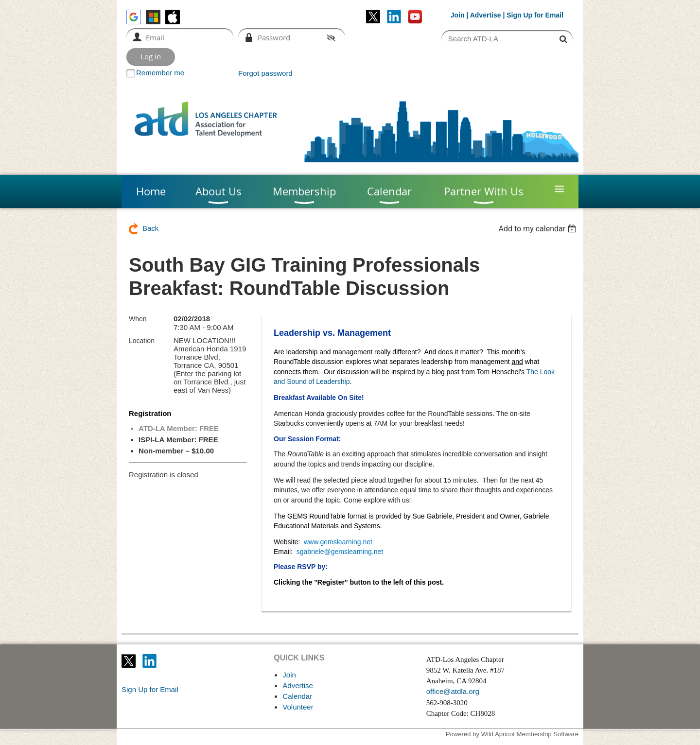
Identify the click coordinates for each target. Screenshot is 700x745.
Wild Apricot (498, 734)
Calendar (297, 696)
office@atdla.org (453, 691)
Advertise (486, 15)
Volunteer (298, 707)
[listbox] (538, 229)
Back (150, 228)
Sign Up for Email (150, 689)
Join (458, 15)
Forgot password (265, 73)
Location (142, 341)
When (138, 319)
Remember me (160, 73)
